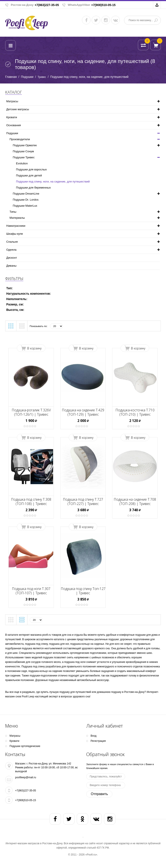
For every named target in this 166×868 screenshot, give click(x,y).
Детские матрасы (18, 109)
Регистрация (98, 741)
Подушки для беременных (33, 188)
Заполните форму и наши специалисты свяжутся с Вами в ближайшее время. (120, 766)
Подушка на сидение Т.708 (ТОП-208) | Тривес (135, 502)
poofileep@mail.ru (26, 777)
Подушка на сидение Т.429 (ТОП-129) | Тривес (83, 412)
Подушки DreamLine (26, 194)
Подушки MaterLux (25, 206)
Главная (11, 77)
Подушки (27, 77)
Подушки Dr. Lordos (26, 200)
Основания (14, 125)
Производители (20, 139)
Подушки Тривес (24, 157)
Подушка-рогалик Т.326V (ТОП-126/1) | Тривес (31, 412)
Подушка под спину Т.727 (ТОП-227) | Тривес (83, 502)
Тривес (42, 77)
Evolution (22, 163)
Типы (13, 212)
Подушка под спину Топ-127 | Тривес (83, 591)
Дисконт (12, 258)
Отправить (99, 794)
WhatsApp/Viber (79, 5)
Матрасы (12, 101)
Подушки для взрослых (31, 169)
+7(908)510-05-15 (103, 5)
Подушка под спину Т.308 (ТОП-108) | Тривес (31, 502)
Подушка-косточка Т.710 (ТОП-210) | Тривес (135, 412)
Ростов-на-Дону (22, 5)
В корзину (34, 348)
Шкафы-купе (15, 234)
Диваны (11, 266)
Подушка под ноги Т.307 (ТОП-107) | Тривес (31, 591)
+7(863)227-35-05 (47, 5)
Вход (93, 736)
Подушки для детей (29, 175)
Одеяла (11, 250)
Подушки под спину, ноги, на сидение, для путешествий (53, 182)
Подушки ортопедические (25, 746)
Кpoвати (12, 117)
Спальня (12, 242)
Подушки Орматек (25, 145)
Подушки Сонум (23, 151)
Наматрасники (16, 226)
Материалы (17, 218)
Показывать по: (38, 326)
